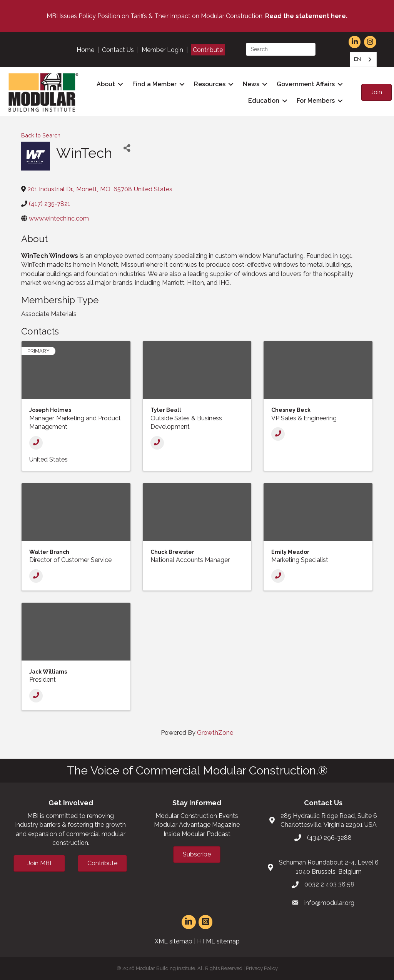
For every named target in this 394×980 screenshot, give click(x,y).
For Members (316, 101)
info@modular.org (329, 903)
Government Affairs (306, 84)
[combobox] (363, 59)
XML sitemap (174, 941)
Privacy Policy (262, 968)
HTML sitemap (218, 941)
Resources (210, 84)
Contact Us (118, 50)
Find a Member (154, 84)
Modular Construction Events (197, 816)
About (106, 84)
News (251, 84)
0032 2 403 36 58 (329, 884)
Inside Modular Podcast (197, 834)
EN (357, 59)
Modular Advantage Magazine (197, 825)
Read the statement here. (306, 16)
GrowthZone (215, 733)
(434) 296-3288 (329, 838)
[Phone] (36, 443)
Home (85, 50)
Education (264, 101)
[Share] (127, 148)
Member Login (162, 50)
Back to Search (41, 135)
